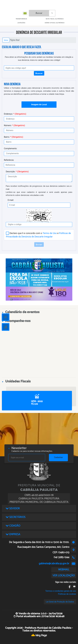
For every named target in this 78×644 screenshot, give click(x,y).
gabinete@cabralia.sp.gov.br (54, 564)
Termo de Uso (50, 233)
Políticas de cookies (67, 594)
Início (6, 40)
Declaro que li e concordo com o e (38, 235)
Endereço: (15, 114)
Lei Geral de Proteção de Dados (60, 602)
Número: (14, 125)
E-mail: (11, 200)
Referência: (9, 160)
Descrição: (17, 172)
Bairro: (14, 137)
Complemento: (10, 148)
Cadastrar (58, 457)
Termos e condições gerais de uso (61, 591)
